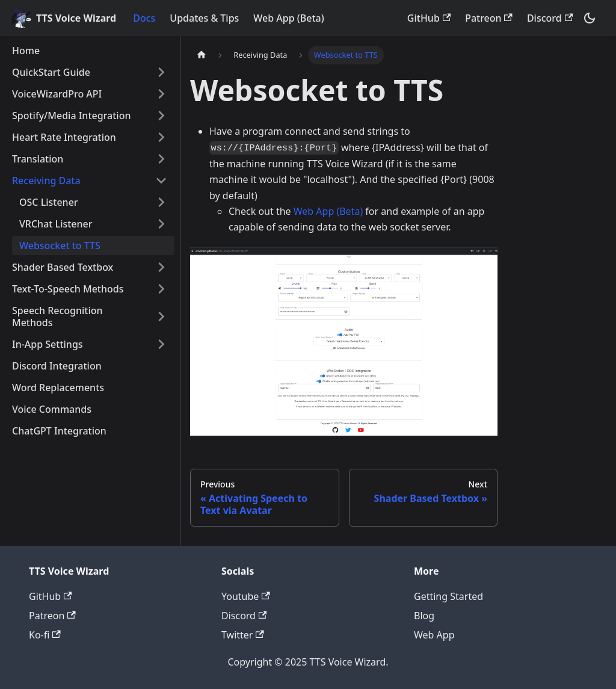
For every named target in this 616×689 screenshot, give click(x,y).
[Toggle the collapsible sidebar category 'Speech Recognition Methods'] (161, 317)
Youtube (246, 596)
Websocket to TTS (60, 246)
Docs (144, 18)
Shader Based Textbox (63, 267)
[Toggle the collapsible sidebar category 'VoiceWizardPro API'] (161, 94)
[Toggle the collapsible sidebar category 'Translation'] (161, 159)
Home (26, 51)
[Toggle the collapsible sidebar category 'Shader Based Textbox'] (161, 267)
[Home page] (202, 55)
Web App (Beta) (288, 18)
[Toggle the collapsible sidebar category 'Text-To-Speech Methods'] (161, 289)
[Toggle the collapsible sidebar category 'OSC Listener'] (161, 202)
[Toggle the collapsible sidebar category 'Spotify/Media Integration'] (161, 116)
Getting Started (448, 596)
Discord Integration (57, 366)
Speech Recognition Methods (57, 317)
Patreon (489, 18)
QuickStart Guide (51, 72)
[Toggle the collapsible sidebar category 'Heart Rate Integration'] (161, 137)
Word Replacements (58, 388)
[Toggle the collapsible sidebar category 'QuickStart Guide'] (161, 72)
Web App (434, 635)
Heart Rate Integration (64, 137)
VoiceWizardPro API (57, 94)
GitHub (429, 18)
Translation (38, 159)
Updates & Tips (204, 18)
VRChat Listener (56, 224)
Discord (550, 18)
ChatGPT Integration (59, 431)
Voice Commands (52, 409)
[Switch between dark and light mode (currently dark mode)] (590, 18)
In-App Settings (48, 344)
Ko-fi (45, 635)
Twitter (243, 635)
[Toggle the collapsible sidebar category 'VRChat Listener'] (161, 224)
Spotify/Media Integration (71, 116)
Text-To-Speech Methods (68, 289)
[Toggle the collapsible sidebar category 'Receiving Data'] (161, 181)
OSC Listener (49, 202)
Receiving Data (46, 181)
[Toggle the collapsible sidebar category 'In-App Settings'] (161, 344)
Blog (424, 616)
